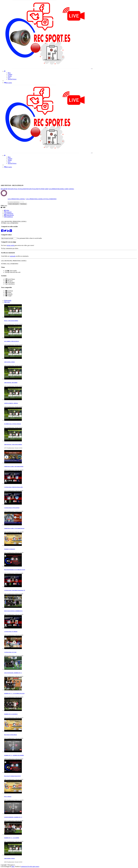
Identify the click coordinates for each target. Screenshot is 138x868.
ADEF (47, 189)
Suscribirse (23, 204)
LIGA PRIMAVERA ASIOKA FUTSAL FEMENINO (41, 199)
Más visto (7, 302)
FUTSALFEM (22, 189)
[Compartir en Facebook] (2, 231)
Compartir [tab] (8, 212)
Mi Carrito (8, 83)
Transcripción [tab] (9, 215)
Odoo (13, 866)
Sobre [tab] (7, 210)
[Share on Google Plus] (11, 231)
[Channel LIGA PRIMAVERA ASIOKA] (4, 195)
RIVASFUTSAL (13, 189)
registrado (13, 256)
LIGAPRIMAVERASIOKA (57, 189)
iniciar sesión (11, 245)
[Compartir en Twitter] (5, 231)
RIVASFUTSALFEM (32, 189)
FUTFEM (42, 189)
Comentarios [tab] (9, 214)
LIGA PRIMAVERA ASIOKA (16, 199)
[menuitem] (9, 73)
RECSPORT (4, 189)
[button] (5, 71)
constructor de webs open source (30, 866)
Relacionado (8, 300)
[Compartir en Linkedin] (8, 231)
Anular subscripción (14, 204)
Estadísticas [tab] (9, 217)
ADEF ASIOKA (69, 189)
